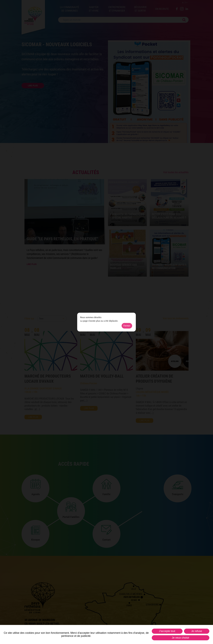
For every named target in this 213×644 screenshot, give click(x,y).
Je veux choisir (181, 638)
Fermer (127, 326)
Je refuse (197, 631)
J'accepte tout (167, 631)
